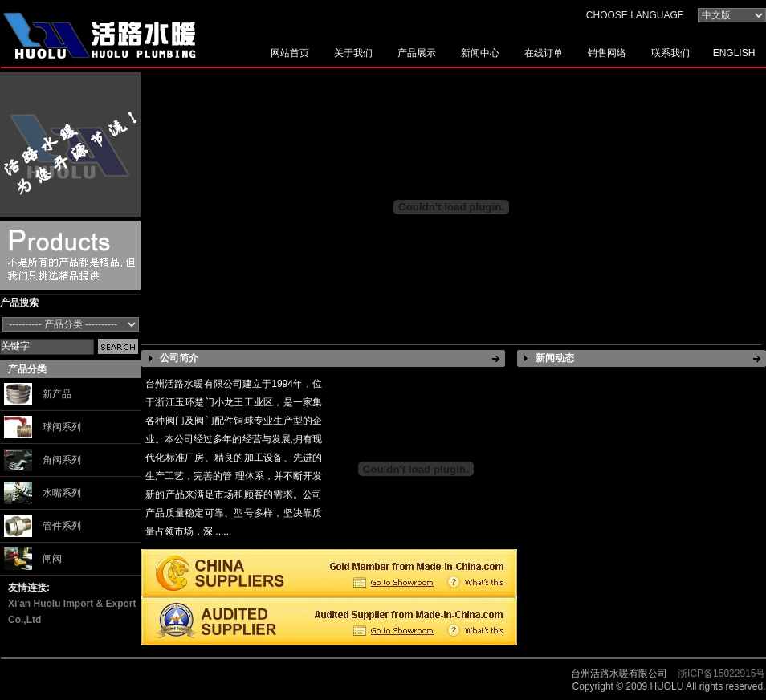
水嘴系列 (62, 493)
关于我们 (353, 53)
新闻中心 (480, 53)
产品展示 (417, 53)
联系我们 (670, 53)
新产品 (57, 394)
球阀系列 (62, 427)
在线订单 (544, 53)
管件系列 (62, 526)
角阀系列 (62, 460)
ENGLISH (734, 53)
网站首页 (290, 53)
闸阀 (52, 559)
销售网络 (607, 53)
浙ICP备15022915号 (721, 674)
